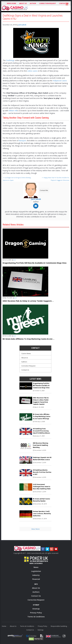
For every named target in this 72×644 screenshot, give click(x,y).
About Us (23, 3)
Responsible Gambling (59, 626)
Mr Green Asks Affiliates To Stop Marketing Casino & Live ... (28, 339)
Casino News (26, 353)
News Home (12, 3)
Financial (36, 579)
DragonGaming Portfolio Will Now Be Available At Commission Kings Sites (35, 263)
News (36, 567)
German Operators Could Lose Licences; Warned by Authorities (42, 514)
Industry (36, 575)
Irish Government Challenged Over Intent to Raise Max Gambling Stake (42, 487)
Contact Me (44, 190)
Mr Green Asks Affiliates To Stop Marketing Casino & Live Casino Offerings (42, 416)
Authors (24, 362)
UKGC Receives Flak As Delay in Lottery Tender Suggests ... (28, 301)
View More (35, 529)
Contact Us (25, 370)
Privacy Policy (36, 613)
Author (33, 3)
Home (4, 626)
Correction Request (48, 3)
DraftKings (10, 60)
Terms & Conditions (36, 617)
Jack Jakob (22, 25)
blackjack (22, 141)
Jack (15, 260)
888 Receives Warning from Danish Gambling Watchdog (40, 445)
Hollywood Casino (60, 81)
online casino (32, 71)
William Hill (13, 111)
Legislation (36, 571)
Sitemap (36, 609)
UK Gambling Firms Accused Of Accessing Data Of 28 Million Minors (41, 431)
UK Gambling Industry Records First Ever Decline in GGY (42, 472)
